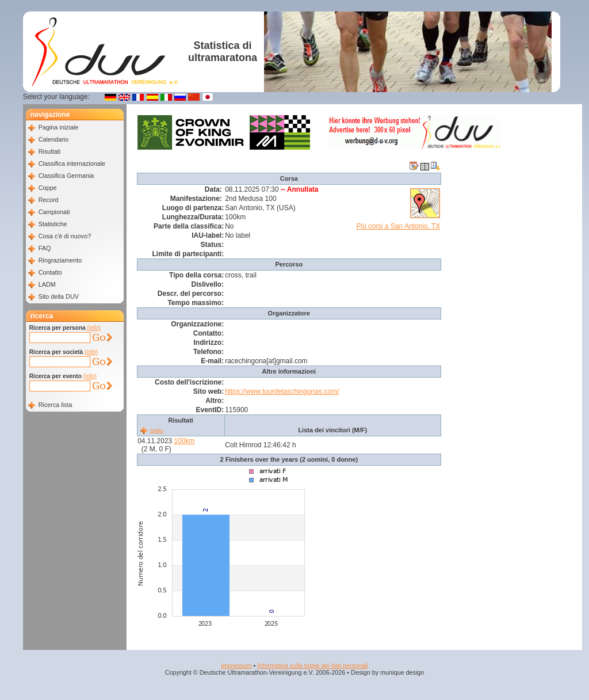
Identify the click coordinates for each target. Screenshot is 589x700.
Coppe (48, 188)
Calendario (53, 139)
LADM (47, 284)
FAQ (45, 248)
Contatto (50, 272)
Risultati (49, 151)
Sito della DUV (59, 296)
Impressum (236, 665)
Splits (156, 430)
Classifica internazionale (72, 163)
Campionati (54, 212)
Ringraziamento (60, 260)
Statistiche (53, 224)
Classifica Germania (66, 176)
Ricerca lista (56, 405)
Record (49, 200)
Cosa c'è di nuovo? (65, 236)
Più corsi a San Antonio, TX (399, 226)
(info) (94, 328)
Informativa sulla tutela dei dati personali (313, 665)
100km (185, 441)
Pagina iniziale (59, 127)
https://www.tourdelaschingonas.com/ (282, 391)
